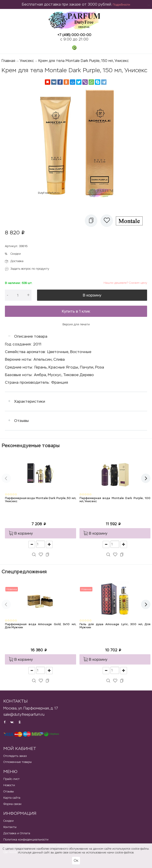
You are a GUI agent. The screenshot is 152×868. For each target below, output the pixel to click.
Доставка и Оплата (17, 833)
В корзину (92, 295)
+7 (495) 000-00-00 (74, 35)
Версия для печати (76, 324)
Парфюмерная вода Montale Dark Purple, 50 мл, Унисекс (41, 500)
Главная (8, 61)
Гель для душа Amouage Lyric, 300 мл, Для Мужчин (115, 626)
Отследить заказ (15, 756)
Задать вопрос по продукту (30, 269)
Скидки (16, 254)
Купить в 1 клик (76, 311)
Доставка (17, 261)
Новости (9, 785)
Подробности (121, 5)
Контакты (10, 827)
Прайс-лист (11, 779)
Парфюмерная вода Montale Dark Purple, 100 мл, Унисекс (115, 500)
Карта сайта (12, 798)
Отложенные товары (18, 762)
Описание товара (31, 336)
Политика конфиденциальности (26, 839)
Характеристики (30, 401)
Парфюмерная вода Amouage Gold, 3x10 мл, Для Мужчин (41, 626)
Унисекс (27, 61)
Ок (76, 861)
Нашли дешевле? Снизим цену (125, 283)
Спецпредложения (24, 572)
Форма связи (12, 804)
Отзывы (21, 421)
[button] (91, 221)
